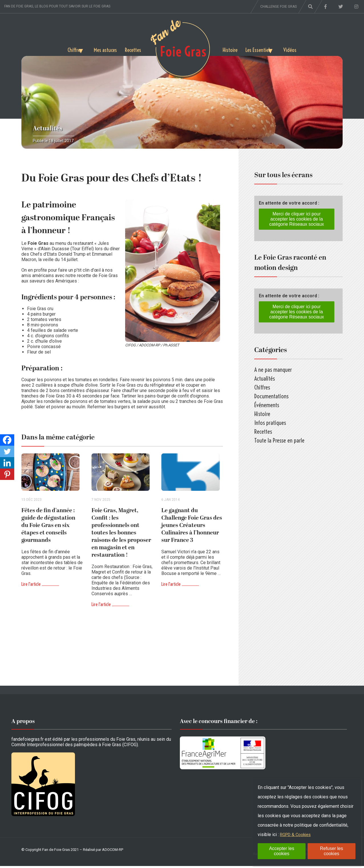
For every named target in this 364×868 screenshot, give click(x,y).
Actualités (48, 129)
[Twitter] (7, 451)
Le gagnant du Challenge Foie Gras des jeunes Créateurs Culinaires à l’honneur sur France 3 (192, 527)
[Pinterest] (7, 474)
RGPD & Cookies (297, 834)
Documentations (271, 396)
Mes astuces (103, 49)
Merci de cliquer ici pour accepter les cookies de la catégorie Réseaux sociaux (296, 219)
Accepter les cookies (282, 851)
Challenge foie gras (278, 7)
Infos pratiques (270, 423)
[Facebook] (7, 440)
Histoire (231, 49)
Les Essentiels (261, 49)
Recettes (133, 49)
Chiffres (66, 49)
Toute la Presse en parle (279, 440)
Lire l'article (31, 586)
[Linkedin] (7, 463)
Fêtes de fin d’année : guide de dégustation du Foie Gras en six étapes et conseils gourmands (48, 527)
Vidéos (299, 49)
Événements (267, 405)
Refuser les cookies (331, 851)
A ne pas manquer (273, 370)
